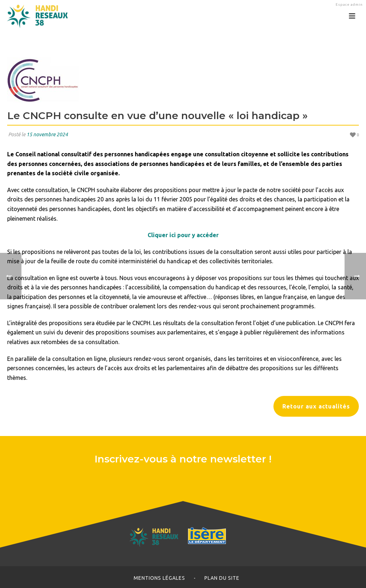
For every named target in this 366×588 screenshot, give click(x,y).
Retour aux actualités (316, 406)
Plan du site (222, 578)
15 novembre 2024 (47, 134)
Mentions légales (159, 578)
